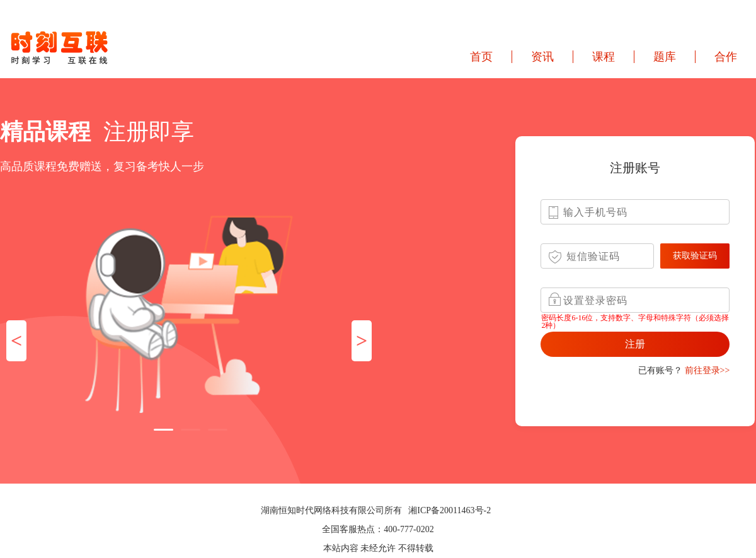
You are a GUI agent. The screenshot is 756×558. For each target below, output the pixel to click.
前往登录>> (707, 370)
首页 (481, 57)
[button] (163, 430)
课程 (604, 57)
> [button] (362, 340)
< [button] (16, 340)
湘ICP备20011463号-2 (450, 510)
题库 (665, 57)
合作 (726, 57)
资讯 (542, 57)
